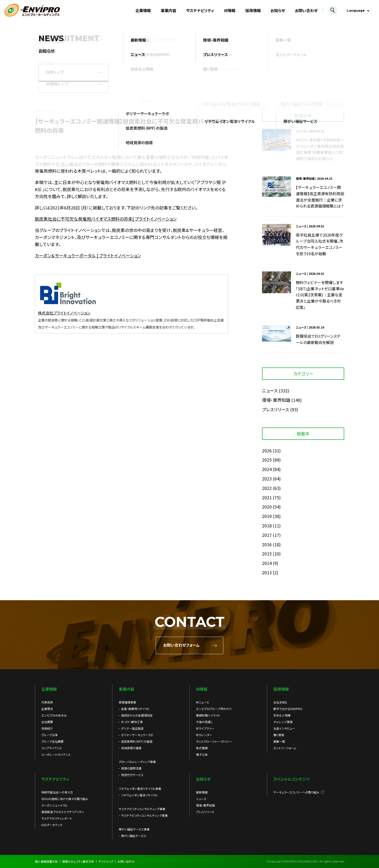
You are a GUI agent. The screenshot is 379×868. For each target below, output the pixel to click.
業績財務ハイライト (208, 715)
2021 (267, 497)
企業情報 (143, 10)
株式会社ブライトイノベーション (64, 313)
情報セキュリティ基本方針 (78, 861)
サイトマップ (106, 861)
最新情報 (202, 792)
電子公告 (202, 754)
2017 (267, 535)
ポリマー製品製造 (132, 728)
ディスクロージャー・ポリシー (214, 741)
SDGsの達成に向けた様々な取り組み (65, 799)
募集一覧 (279, 741)
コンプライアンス (52, 748)
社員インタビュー (284, 728)
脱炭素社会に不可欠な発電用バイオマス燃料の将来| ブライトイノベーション (106, 219)
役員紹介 (47, 728)
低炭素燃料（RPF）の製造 (137, 741)
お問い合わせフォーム (181, 645)
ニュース (270, 390)
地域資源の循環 (131, 748)
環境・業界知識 (276, 400)
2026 (267, 450)
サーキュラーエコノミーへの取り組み (296, 792)
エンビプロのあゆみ (54, 715)
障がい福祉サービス (134, 836)
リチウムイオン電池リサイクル (139, 795)
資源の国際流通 (131, 768)
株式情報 (202, 748)
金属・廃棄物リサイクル (135, 709)
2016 (267, 544)
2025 (267, 460)
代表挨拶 (47, 702)
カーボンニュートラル (55, 805)
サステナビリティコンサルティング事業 (144, 815)
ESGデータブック (52, 825)
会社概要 (47, 722)
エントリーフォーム (285, 748)
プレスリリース (276, 409)
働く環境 (279, 735)
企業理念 (47, 709)
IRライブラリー (205, 728)
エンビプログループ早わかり (214, 709)
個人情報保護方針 (46, 861)
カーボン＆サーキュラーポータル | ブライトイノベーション (88, 255)
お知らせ (278, 10)
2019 (267, 516)
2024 (267, 469)
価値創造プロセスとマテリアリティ (63, 812)
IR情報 (230, 10)
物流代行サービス (132, 775)
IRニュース (203, 702)
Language (356, 10)
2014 (267, 563)
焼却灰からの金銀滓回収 (137, 715)
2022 (267, 488)
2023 (267, 479)
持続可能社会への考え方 (57, 792)
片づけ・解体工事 (132, 722)
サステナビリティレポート (57, 818)
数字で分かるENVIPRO (288, 709)
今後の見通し (204, 722)
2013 (267, 572)
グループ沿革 (50, 735)
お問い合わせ (306, 10)
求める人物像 (282, 715)
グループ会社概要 (52, 741)
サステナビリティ (200, 10)
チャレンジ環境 (283, 722)
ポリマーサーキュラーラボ (137, 735)
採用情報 (253, 10)
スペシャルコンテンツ (292, 779)
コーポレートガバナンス (56, 754)
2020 (267, 507)
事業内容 (168, 10)
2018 (267, 525)
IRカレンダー (204, 735)
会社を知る (280, 702)
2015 (267, 554)
